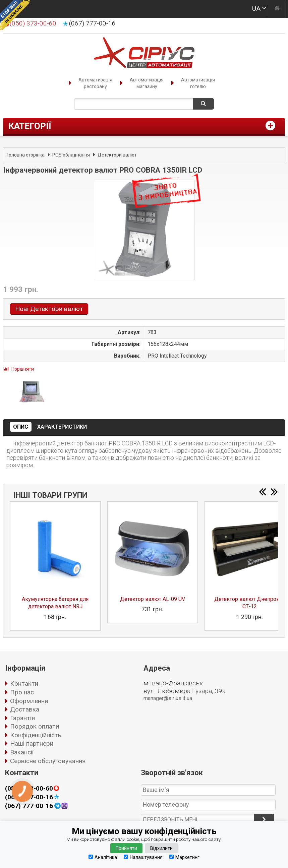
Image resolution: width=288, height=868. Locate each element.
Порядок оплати (35, 726)
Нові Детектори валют (49, 309)
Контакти (24, 684)
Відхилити (161, 848)
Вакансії (22, 752)
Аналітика (103, 857)
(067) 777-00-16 (92, 23)
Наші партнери (32, 743)
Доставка (25, 709)
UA (256, 9)
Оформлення (29, 701)
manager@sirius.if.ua (168, 698)
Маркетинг (184, 857)
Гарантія (22, 718)
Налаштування (143, 857)
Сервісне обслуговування (48, 761)
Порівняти (23, 369)
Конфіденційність (36, 735)
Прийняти (126, 848)
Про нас (22, 692)
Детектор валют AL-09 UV (153, 599)
